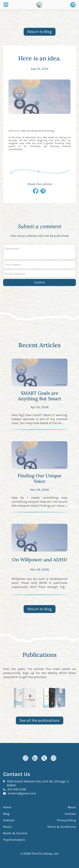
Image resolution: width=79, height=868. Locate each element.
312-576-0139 (17, 789)
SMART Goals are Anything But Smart (40, 396)
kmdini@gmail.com (22, 793)
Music (7, 827)
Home (7, 807)
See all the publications (40, 720)
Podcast (9, 820)
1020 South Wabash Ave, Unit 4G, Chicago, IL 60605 (38, 783)
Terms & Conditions (62, 827)
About (72, 807)
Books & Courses (15, 833)
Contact (70, 814)
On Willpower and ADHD (40, 560)
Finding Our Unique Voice (40, 478)
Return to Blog (40, 32)
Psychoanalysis (14, 840)
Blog (6, 814)
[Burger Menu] (6, 5)
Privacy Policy (66, 820)
